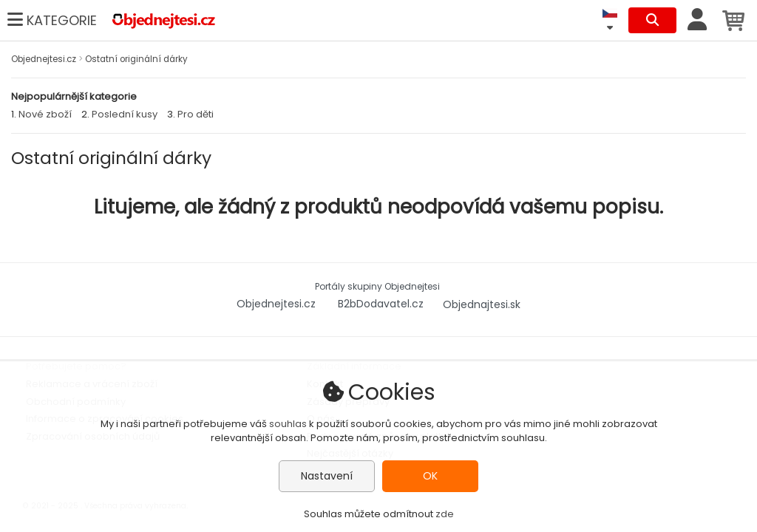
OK (430, 476)
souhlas (288, 424)
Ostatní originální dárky (136, 59)
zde (445, 514)
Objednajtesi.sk (482, 304)
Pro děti (196, 114)
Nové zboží (45, 114)
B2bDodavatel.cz (382, 304)
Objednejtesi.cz (45, 59)
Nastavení (327, 476)
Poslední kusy (125, 114)
